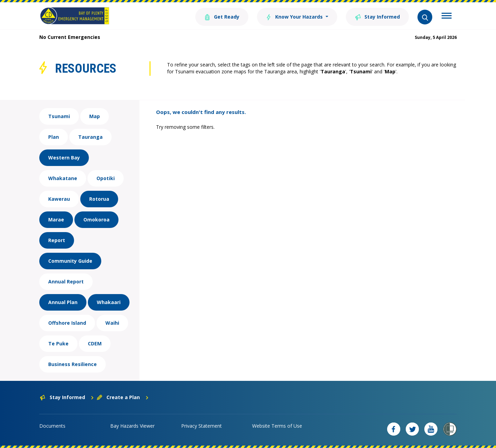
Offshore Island (67, 323)
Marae (56, 220)
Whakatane (63, 178)
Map (95, 116)
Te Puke (58, 343)
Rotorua (99, 199)
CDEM (95, 343)
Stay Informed (377, 16)
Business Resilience (73, 364)
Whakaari (109, 302)
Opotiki (106, 178)
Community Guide (70, 261)
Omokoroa (96, 220)
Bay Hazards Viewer (132, 426)
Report (57, 240)
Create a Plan (123, 397)
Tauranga (90, 137)
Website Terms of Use (277, 426)
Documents (52, 426)
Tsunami (59, 116)
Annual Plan (63, 302)
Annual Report (66, 282)
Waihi (112, 323)
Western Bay (64, 158)
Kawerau (59, 199)
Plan (54, 137)
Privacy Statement (201, 426)
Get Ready (221, 16)
